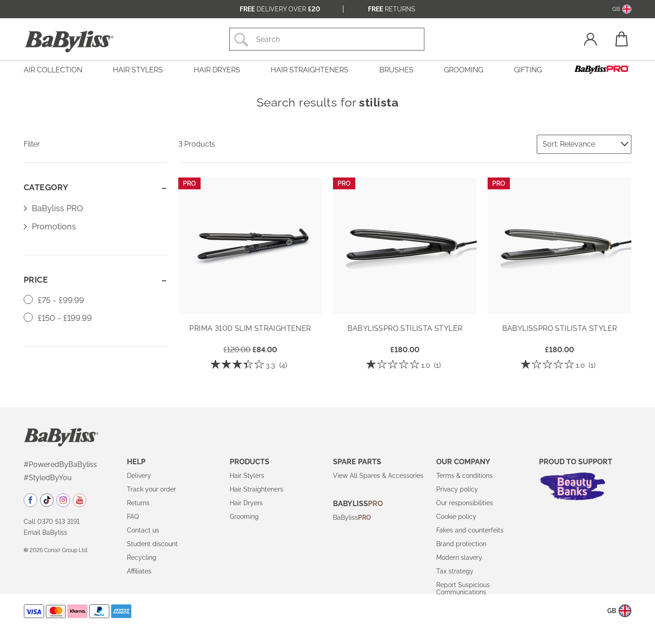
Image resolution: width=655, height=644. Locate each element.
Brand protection (461, 544)
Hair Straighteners (257, 489)
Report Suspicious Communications (463, 588)
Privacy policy (457, 489)
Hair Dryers (246, 503)
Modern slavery (459, 558)
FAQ (133, 517)
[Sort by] (584, 144)
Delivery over (280, 9)
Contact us (143, 530)
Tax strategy (455, 571)
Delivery (139, 476)
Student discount (152, 544)
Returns (392, 9)
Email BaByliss (45, 532)
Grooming (244, 517)
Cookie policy (456, 517)
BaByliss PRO (58, 208)
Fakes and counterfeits (470, 530)
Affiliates (139, 571)
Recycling (142, 558)
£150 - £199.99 (58, 318)
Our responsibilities (465, 503)
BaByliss (352, 517)
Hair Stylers (247, 476)
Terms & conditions (464, 476)
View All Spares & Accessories (378, 476)
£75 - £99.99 (54, 300)
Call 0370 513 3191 (52, 522)
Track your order (151, 489)
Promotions (54, 226)
